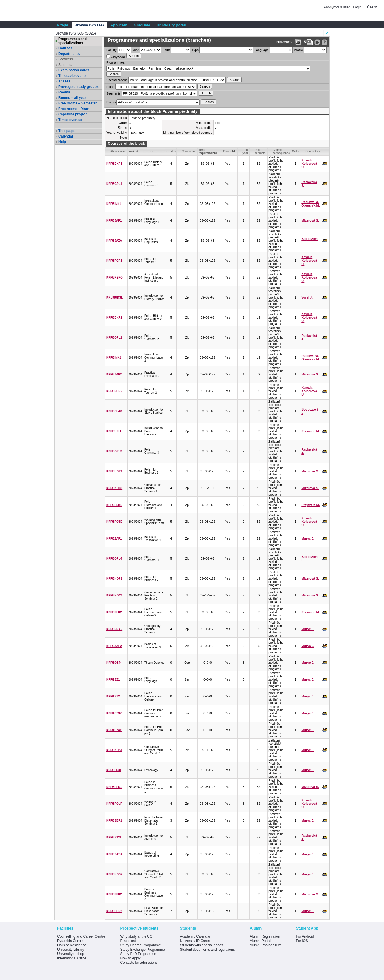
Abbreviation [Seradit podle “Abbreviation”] (118, 151)
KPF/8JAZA (114, 241)
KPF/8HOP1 (114, 471)
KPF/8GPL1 (114, 184)
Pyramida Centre (70, 941)
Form (166, 50)
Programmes (115, 62)
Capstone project (73, 114)
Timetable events (72, 76)
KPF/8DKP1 (114, 164)
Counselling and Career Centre (81, 936)
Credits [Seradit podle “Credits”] (171, 151)
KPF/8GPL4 (114, 559)
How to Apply (130, 958)
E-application (130, 941)
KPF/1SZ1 (113, 680)
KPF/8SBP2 (114, 911)
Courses (65, 48)
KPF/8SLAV (114, 411)
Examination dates (74, 70)
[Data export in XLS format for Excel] (298, 42)
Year (136, 50)
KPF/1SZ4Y (114, 730)
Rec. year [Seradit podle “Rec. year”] (246, 151)
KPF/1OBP (113, 663)
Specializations (117, 80)
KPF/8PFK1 (114, 787)
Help (62, 142)
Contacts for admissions (139, 963)
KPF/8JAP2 (114, 374)
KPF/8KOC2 (114, 595)
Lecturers (66, 59)
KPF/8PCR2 (114, 391)
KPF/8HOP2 (114, 579)
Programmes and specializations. (73, 41)
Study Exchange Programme (142, 950)
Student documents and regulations (207, 950)
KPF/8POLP (114, 804)
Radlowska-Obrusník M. (311, 204)
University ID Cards (195, 941)
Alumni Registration (265, 936)
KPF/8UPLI (114, 431)
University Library (71, 950)
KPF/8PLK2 (114, 612)
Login (357, 7)
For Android (305, 936)
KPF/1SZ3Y (114, 713)
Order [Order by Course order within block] (296, 151)
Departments (69, 54)
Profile (299, 50)
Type (195, 50)
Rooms (64, 92)
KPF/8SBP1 (114, 821)
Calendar (66, 136)
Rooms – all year (72, 98)
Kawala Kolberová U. (309, 164)
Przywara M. (311, 431)
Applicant (119, 25)
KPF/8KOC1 (114, 488)
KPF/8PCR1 (114, 261)
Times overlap (70, 120)
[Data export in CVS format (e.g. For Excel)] (308, 42)
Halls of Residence (72, 945)
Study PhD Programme (138, 954)
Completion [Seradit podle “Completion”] (189, 151)
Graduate (142, 25)
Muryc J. (308, 538)
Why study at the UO (136, 936)
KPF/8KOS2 (114, 874)
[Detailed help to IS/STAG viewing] (324, 42)
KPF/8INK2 (114, 358)
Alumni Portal (260, 941)
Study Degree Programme (140, 945)
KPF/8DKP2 (114, 318)
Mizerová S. (310, 220)
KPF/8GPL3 (114, 451)
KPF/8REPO (115, 277)
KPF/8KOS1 (114, 750)
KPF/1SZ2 (113, 696)
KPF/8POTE (114, 522)
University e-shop (71, 954)
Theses (64, 81)
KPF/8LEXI (114, 770)
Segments (113, 93)
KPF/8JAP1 (114, 221)
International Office (72, 958)
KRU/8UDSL (115, 298)
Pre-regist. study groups (79, 87)
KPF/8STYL (114, 837)
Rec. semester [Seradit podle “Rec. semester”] (260, 151)
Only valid (116, 56)
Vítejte (63, 25)
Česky (372, 7)
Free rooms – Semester (78, 103)
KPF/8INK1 (114, 204)
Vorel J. (307, 297)
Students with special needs (202, 945)
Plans (110, 87)
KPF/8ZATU (114, 854)
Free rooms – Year (73, 109)
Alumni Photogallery (265, 945)
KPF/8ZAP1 (114, 539)
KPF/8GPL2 (114, 338)
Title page (66, 131)
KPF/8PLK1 (114, 505)
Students (65, 65)
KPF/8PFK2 (114, 894)
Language (261, 50)
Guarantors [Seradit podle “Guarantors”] (313, 151)
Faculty (111, 50)
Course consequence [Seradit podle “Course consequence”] (281, 151)
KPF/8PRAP (114, 629)
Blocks (111, 102)
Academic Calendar (195, 936)
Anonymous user (337, 7)
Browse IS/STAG (89, 25)
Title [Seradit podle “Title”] (151, 151)
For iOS (302, 941)
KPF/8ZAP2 (114, 646)
